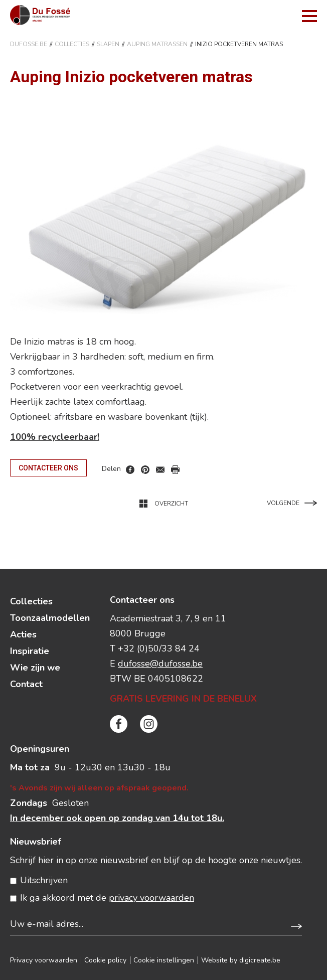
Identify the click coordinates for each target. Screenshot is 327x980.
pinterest (145, 470)
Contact (26, 684)
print (175, 470)
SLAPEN (108, 44)
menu (309, 16)
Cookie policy (105, 960)
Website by (241, 960)
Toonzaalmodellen (50, 618)
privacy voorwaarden (151, 898)
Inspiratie (30, 651)
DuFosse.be (29, 44)
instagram (149, 724)
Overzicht (164, 504)
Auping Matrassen (157, 44)
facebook (130, 470)
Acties (23, 634)
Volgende (292, 503)
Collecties (72, 44)
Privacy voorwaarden (44, 960)
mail (160, 470)
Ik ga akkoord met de (107, 898)
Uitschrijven (44, 880)
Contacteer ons (48, 468)
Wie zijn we (35, 668)
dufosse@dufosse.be (160, 664)
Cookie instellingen (164, 960)
